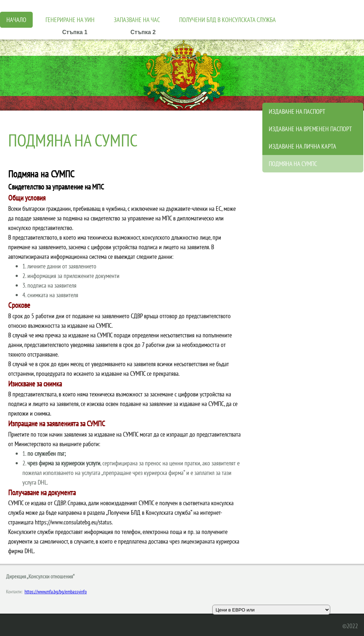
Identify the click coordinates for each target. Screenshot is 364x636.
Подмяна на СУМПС (293, 164)
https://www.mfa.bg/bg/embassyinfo (56, 592)
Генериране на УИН (70, 20)
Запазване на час (137, 20)
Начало (16, 20)
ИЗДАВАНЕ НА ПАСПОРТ (297, 111)
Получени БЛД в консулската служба (227, 20)
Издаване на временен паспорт (310, 129)
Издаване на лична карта (303, 146)
